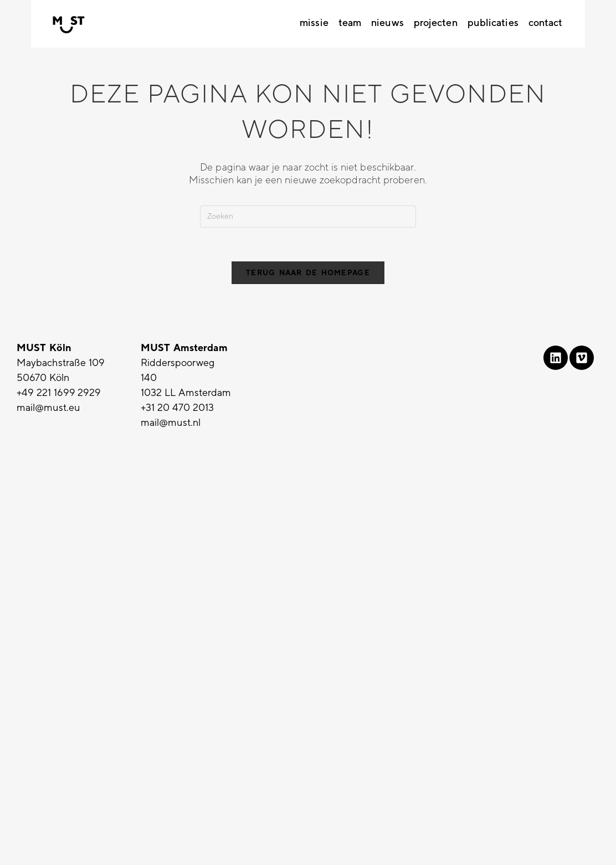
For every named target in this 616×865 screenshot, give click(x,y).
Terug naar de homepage (308, 273)
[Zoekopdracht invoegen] (308, 217)
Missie (314, 23)
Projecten (436, 23)
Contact (546, 23)
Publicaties (493, 23)
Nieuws (387, 23)
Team (350, 23)
